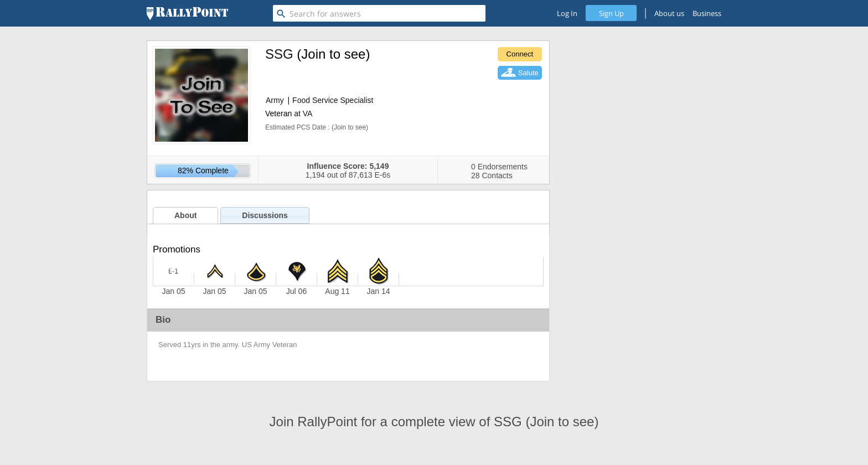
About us (669, 13)
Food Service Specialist (333, 100)
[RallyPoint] (187, 13)
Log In (567, 13)
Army (275, 100)
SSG (279, 54)
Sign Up (611, 13)
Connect (520, 54)
